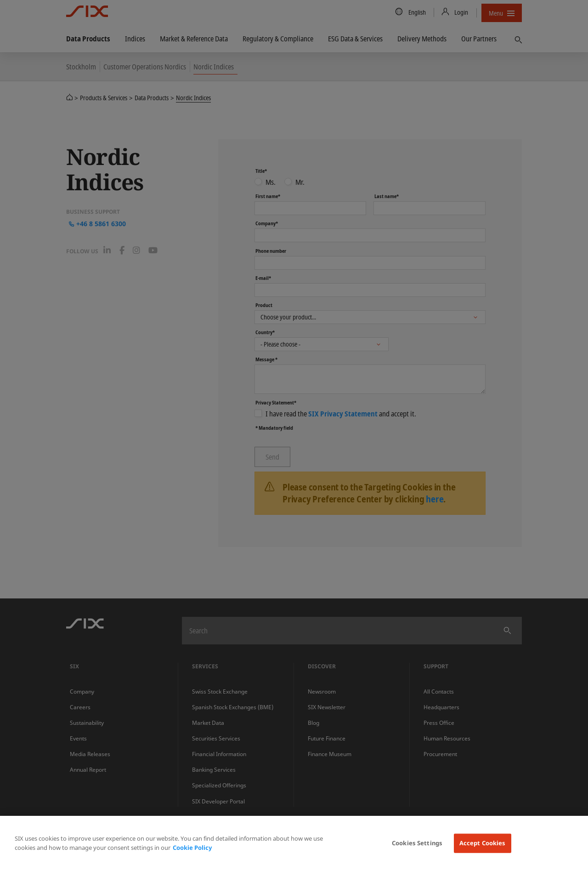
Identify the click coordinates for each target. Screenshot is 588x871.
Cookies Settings (417, 843)
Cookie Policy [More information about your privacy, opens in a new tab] (192, 848)
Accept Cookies (483, 843)
